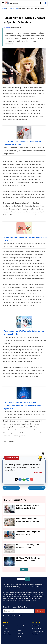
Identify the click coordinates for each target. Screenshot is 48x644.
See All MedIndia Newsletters (12, 616)
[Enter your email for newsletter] (19, 611)
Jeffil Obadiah (7, 27)
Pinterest (32, 479)
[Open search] (41, 3)
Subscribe (40, 611)
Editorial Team (7, 634)
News (9, 8)
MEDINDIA (12, 3)
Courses (5, 629)
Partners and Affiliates (39, 631)
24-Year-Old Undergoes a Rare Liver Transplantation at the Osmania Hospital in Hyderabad (23, 405)
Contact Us (36, 622)
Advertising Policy (37, 629)
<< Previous (8, 488)
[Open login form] (46, 3)
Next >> (42, 488)
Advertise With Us (37, 626)
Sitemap (20, 631)
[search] (21, 579)
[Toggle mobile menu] (2, 3)
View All (24, 570)
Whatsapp (24, 479)
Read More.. (39, 473)
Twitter (16, 479)
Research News (15, 8)
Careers (5, 626)
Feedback (35, 634)
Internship (6, 631)
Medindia (4, 8)
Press (19, 636)
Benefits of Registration (21, 627)
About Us (6, 622)
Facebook (20, 479)
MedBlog (20, 633)
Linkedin (28, 479)
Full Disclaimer (32, 600)
